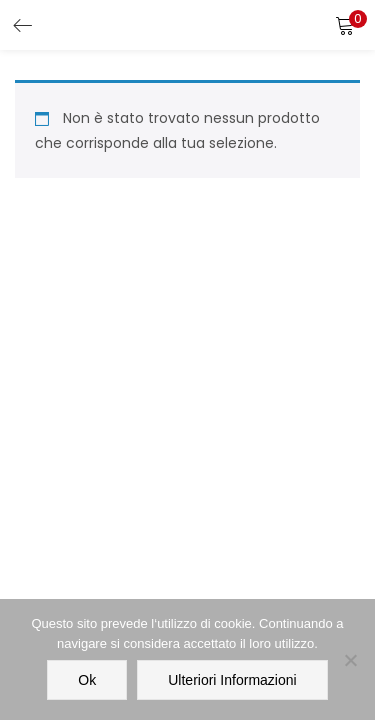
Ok (87, 680)
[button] (345, 25)
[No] (350, 660)
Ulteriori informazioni (232, 680)
